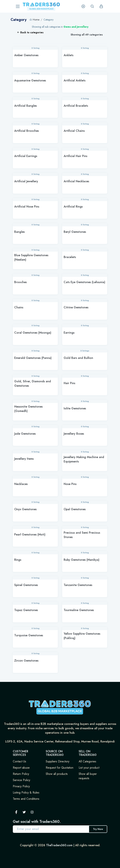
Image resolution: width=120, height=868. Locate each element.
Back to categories (30, 32)
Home (36, 20)
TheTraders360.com (59, 845)
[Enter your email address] (51, 829)
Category (48, 20)
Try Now (98, 829)
